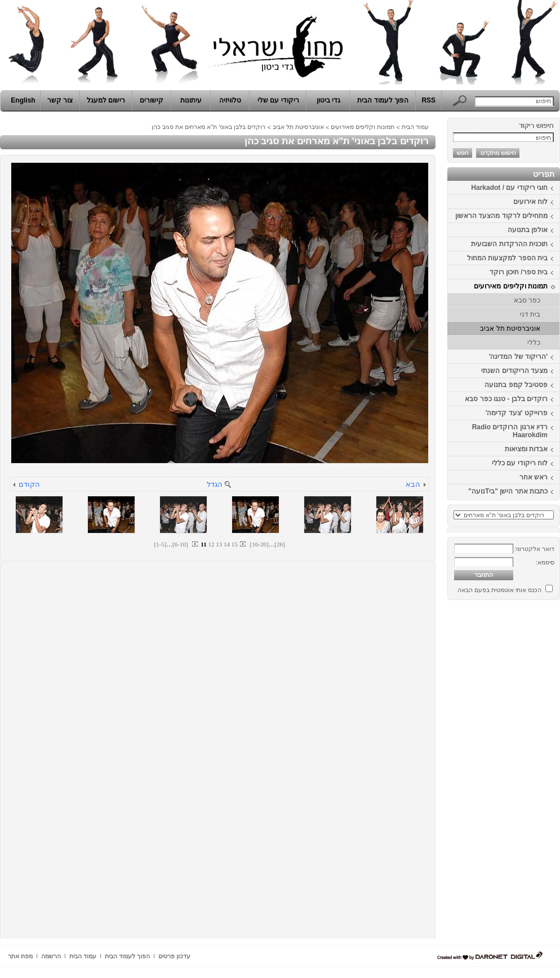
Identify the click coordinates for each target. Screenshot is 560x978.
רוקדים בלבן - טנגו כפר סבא (506, 399)
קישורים (152, 100)
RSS (428, 100)
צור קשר (60, 100)
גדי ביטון (328, 100)
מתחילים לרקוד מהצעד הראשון (501, 216)
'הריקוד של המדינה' (518, 357)
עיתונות (191, 100)
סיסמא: (545, 562)
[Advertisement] (526, 773)
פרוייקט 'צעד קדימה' (517, 413)
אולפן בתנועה (528, 230)
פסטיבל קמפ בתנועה (516, 385)
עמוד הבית (415, 127)
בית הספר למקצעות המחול (507, 258)
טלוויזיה (230, 100)
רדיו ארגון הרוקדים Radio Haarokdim (510, 431)
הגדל (215, 484)
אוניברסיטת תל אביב (510, 328)
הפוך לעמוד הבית (383, 100)
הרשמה (51, 956)
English (23, 100)
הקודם (29, 484)
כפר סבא (527, 300)
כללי (534, 343)
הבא (413, 484)
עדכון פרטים (174, 956)
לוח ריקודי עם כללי (520, 463)
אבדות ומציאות (526, 449)
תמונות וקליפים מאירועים (511, 286)
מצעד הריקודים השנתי (514, 371)
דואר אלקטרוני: (534, 549)
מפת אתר (20, 956)
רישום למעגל (106, 100)
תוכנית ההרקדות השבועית (509, 244)
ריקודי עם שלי (278, 100)
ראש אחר (534, 477)
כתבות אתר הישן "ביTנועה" (508, 491)
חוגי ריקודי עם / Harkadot (509, 188)
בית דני (530, 314)
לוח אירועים (530, 202)
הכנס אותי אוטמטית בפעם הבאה (499, 590)
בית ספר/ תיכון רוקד (519, 272)
